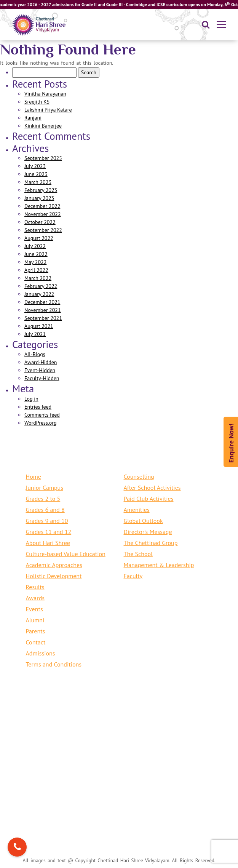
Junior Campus (45, 488)
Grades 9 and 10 (47, 521)
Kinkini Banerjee (43, 126)
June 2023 (36, 174)
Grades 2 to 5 (43, 499)
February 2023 (41, 190)
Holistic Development (54, 576)
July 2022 (35, 246)
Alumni (35, 620)
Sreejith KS (37, 102)
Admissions (41, 653)
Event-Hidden (40, 370)
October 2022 (40, 222)
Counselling (139, 476)
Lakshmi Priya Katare (48, 110)
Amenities (137, 510)
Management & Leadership (159, 565)
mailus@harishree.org (75, 735)
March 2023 (38, 182)
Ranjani (33, 118)
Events (34, 609)
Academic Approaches (54, 565)
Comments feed (42, 415)
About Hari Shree (48, 543)
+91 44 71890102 (113, 724)
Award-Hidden (41, 362)
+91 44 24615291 (115, 783)
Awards (35, 598)
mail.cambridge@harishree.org (87, 794)
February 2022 (41, 286)
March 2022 (38, 278)
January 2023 (39, 198)
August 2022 (39, 238)
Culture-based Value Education (66, 554)
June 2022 (36, 254)
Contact (36, 642)
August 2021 (39, 326)
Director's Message (148, 532)
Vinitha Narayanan (45, 94)
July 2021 (35, 334)
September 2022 (43, 230)
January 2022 (39, 294)
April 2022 (36, 270)
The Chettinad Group (151, 543)
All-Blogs (35, 354)
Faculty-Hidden (42, 378)
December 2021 (42, 302)
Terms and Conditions (54, 664)
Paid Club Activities (149, 499)
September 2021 (43, 318)
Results (35, 587)
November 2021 (43, 310)
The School (138, 554)
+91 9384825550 (60, 724)
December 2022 (42, 206)
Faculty (133, 576)
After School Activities (152, 488)
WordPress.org (41, 423)
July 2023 (35, 166)
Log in (31, 399)
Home (34, 476)
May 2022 (35, 262)
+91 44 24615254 (168, 724)
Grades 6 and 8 (45, 510)
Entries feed (38, 407)
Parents (36, 631)
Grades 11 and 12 (49, 532)
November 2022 (43, 214)
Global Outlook (143, 521)
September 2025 (43, 158)
